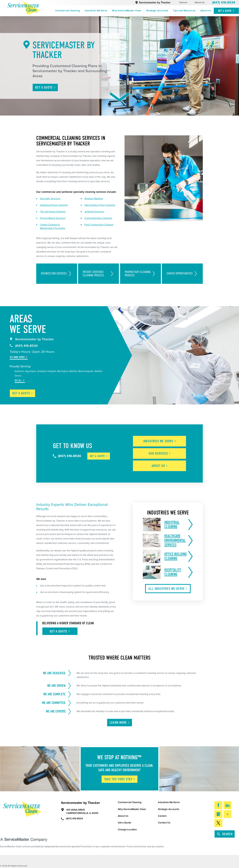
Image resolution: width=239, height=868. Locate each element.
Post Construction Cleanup (99, 225)
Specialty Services (50, 199)
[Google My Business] (218, 814)
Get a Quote (124, 823)
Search (225, 834)
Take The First (120, 779)
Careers (183, 2)
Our (160, 453)
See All (18, 380)
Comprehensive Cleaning (98, 218)
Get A (226, 11)
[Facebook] (218, 805)
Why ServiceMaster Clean (127, 11)
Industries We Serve (96, 11)
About (160, 466)
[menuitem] (68, 11)
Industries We (160, 441)
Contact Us (164, 823)
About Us (200, 2)
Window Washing (94, 199)
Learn (120, 723)
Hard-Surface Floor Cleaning (100, 205)
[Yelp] (228, 814)
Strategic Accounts (157, 11)
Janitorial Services (94, 212)
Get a (23, 393)
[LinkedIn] (228, 805)
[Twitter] (218, 823)
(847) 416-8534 (224, 3)
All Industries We (168, 589)
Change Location (127, 830)
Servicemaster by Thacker (153, 3)
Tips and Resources (184, 11)
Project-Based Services (53, 218)
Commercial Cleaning (68, 11)
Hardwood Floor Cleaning (54, 205)
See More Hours (17, 357)
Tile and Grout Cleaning (53, 212)
